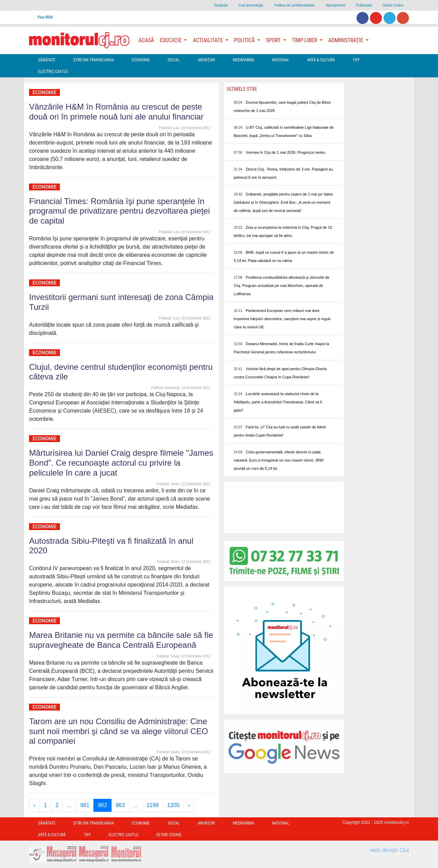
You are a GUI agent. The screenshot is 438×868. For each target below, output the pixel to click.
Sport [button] (274, 40)
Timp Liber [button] (305, 40)
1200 (173, 805)
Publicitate (364, 5)
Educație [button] (171, 40)
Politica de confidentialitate (295, 5)
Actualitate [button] (208, 40)
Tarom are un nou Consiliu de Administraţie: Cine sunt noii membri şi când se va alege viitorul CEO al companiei (119, 731)
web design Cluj (390, 850)
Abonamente (336, 5)
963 (120, 805)
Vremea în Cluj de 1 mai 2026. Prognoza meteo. (286, 152)
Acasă (146, 40)
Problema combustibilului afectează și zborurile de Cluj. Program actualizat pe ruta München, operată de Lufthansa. (282, 286)
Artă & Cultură (321, 60)
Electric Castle (53, 72)
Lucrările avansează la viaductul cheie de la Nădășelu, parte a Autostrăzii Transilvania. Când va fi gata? (278, 402)
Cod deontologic (251, 5)
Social (174, 60)
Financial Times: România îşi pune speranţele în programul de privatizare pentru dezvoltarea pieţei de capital (119, 211)
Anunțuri (207, 60)
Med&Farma (243, 60)
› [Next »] (189, 805)
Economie (141, 60)
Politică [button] (245, 40)
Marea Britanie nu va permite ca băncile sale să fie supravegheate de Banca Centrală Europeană (121, 640)
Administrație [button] (346, 40)
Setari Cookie (393, 5)
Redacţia (221, 5)
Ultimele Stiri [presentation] (242, 89)
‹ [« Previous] (34, 805)
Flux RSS (45, 17)
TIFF (356, 60)
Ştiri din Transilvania (94, 60)
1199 (153, 805)
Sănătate (47, 60)
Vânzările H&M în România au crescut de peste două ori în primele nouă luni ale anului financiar (116, 112)
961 (85, 805)
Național (281, 60)
